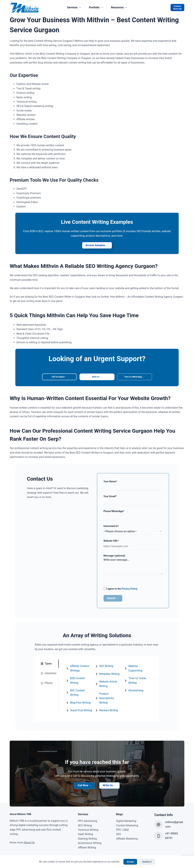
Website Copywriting (142, 676)
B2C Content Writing (78, 688)
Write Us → (109, 779)
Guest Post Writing (77, 703)
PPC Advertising (87, 814)
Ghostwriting (137, 696)
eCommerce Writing (90, 836)
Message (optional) (136, 566)
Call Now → (85, 779)
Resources (120, 8)
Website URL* (136, 545)
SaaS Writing (85, 828)
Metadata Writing (108, 676)
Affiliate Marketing (127, 832)
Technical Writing (88, 823)
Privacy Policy (130, 590)
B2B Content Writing (78, 680)
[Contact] (177, 8)
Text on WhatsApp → (137, 378)
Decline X (147, 862)
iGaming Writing (87, 832)
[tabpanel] (108, 686)
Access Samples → (97, 246)
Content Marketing (127, 819)
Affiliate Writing (87, 841)
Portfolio (96, 8)
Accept (130, 862)
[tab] (44, 665)
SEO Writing (105, 668)
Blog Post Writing (76, 696)
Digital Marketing (126, 814)
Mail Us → (97, 378)
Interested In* (136, 530)
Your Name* (136, 485)
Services (75, 8)
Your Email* (136, 500)
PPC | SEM (122, 823)
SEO (119, 828)
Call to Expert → (57, 378)
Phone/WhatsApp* (136, 515)
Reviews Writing (139, 668)
